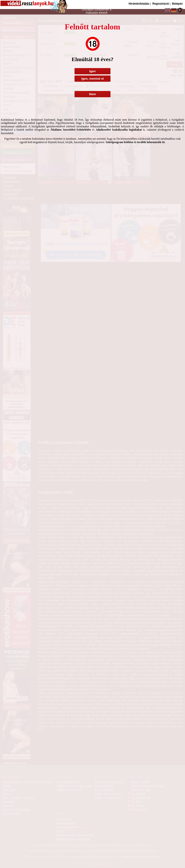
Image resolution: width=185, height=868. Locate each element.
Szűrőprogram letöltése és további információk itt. (135, 142)
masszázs (92, 13)
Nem (92, 94)
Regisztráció (161, 4)
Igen (92, 71)
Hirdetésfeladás (139, 4)
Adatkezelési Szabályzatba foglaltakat (119, 130)
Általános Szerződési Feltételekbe (71, 130)
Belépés (177, 4)
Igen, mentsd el (92, 79)
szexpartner (102, 9)
